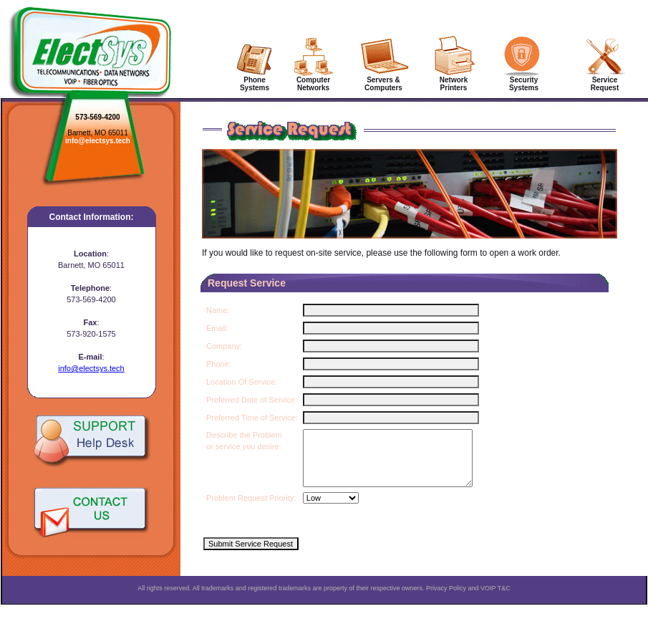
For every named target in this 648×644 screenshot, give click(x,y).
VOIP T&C (495, 599)
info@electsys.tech (98, 141)
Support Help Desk (92, 441)
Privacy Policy (446, 599)
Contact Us (92, 513)
